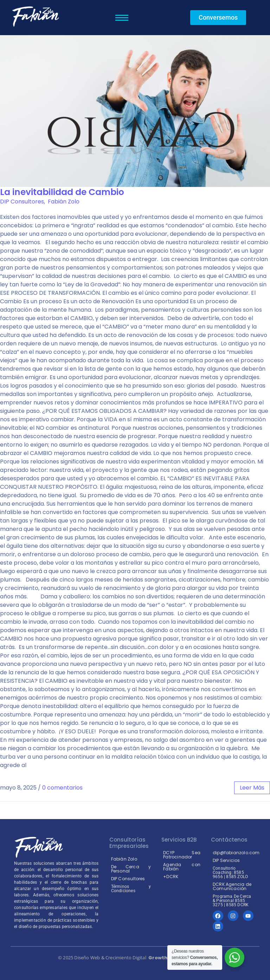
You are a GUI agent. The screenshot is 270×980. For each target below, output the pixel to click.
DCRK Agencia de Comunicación (232, 886)
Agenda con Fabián (182, 867)
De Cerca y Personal (131, 869)
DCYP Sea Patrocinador (182, 855)
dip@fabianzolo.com (236, 853)
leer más (252, 788)
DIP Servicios (226, 860)
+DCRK (171, 877)
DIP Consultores (22, 202)
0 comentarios (62, 788)
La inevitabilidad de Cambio (62, 192)
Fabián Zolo (64, 202)
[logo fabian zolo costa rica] (35, 16)
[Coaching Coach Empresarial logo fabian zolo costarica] (38, 847)
